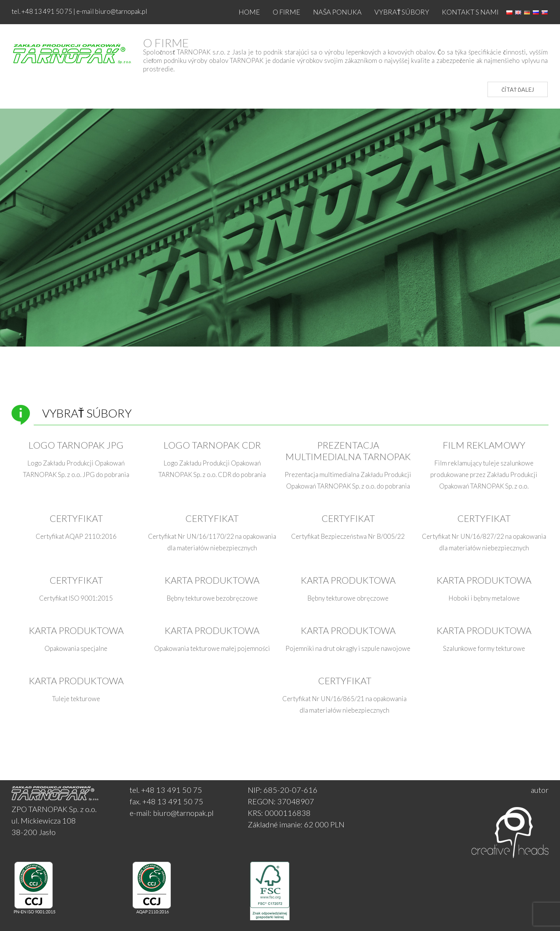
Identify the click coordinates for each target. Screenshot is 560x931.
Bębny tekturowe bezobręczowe (212, 598)
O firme (287, 12)
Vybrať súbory (402, 12)
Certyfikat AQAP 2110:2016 (76, 536)
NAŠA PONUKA (337, 12)
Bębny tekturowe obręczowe (348, 598)
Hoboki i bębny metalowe (484, 598)
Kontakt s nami (470, 12)
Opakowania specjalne (76, 648)
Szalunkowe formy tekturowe (484, 648)
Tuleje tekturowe (76, 699)
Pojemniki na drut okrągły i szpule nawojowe (348, 648)
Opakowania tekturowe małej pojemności (212, 648)
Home (249, 12)
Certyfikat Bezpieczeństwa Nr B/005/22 (348, 536)
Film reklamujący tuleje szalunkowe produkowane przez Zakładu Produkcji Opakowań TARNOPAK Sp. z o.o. (484, 475)
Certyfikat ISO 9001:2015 (76, 598)
